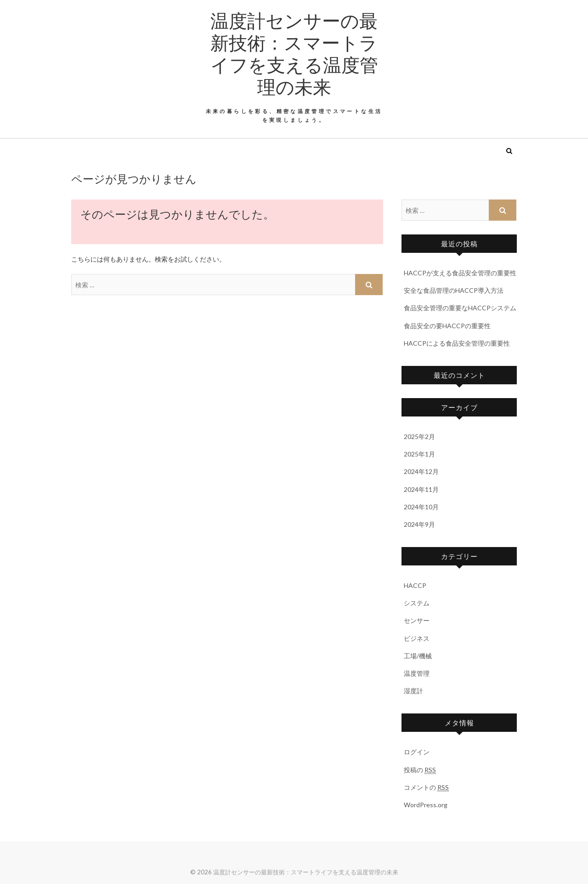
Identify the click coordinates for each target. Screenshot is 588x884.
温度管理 (417, 673)
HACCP (415, 585)
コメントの (426, 787)
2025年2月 (419, 436)
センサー (417, 620)
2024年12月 (421, 471)
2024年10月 (421, 507)
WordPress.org (426, 805)
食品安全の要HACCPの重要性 (447, 326)
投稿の (420, 770)
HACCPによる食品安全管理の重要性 (457, 343)
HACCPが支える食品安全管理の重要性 (460, 273)
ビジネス (417, 638)
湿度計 (413, 691)
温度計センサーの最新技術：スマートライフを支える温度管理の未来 (294, 53)
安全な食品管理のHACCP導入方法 (454, 290)
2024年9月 (419, 524)
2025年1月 (419, 454)
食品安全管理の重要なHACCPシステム (460, 308)
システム (417, 603)
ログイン (417, 752)
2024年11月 (421, 489)
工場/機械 (418, 656)
